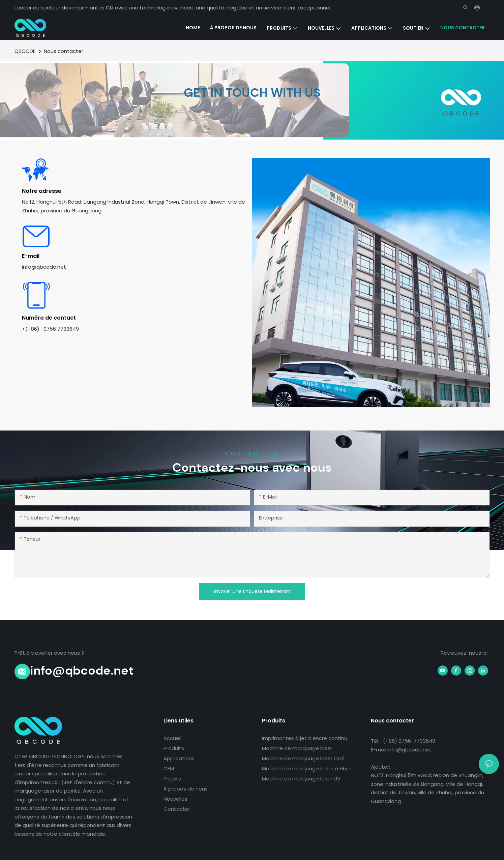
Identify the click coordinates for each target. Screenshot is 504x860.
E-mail (31, 256)
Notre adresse (42, 191)
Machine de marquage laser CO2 (303, 758)
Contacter (177, 809)
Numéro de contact (49, 318)
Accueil (172, 738)
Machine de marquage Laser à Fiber (307, 768)
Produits (174, 748)
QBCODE (25, 51)
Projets (172, 779)
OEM (169, 768)
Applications (179, 758)
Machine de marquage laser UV (301, 779)
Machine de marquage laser (297, 748)
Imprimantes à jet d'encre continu (305, 738)
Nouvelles (175, 799)
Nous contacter (64, 51)
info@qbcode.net (82, 670)
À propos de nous (186, 789)
